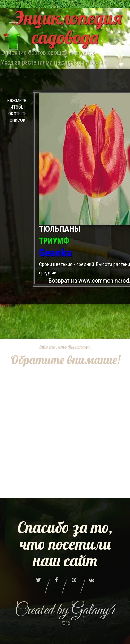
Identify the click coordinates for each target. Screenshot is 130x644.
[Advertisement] (65, 433)
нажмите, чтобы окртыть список (18, 110)
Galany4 (93, 611)
